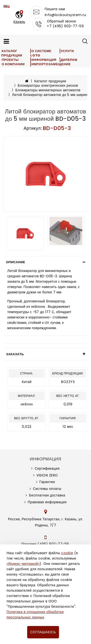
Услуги (67, 51)
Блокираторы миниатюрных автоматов (48, 90)
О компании (13, 64)
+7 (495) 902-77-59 (65, 26)
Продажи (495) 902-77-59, (45, 544)
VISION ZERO (47, 475)
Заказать (15, 354)
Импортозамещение (51, 64)
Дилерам (69, 60)
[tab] (45, 262)
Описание (16, 262)
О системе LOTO (41, 53)
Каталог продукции (12, 53)
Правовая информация (47, 502)
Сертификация (47, 468)
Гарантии (47, 482)
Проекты (10, 60)
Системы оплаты (47, 489)
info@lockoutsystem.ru (65, 15)
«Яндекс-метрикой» (23, 564)
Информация (44, 60)
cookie (67, 553)
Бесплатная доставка (47, 495)
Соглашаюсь (43, 632)
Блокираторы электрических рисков (48, 85)
